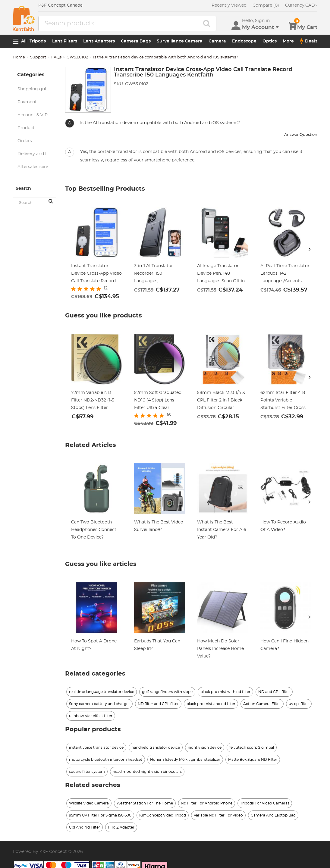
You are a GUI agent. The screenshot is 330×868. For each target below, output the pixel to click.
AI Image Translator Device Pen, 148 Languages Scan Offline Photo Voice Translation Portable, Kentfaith (222, 274)
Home (19, 57)
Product (26, 128)
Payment (27, 102)
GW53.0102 (77, 57)
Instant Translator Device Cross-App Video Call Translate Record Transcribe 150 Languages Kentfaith (96, 274)
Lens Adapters (99, 41)
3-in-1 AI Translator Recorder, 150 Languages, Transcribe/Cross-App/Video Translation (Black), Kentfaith (157, 274)
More (288, 41)
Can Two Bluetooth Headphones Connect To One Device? (94, 530)
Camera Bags (136, 41)
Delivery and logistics (37, 154)
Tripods (38, 41)
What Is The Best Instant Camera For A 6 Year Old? (222, 530)
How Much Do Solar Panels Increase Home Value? (220, 649)
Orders (25, 141)
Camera (217, 41)
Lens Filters (65, 41)
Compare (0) (266, 5)
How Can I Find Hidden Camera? (284, 645)
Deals (309, 41)
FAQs (56, 57)
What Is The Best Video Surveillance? (159, 526)
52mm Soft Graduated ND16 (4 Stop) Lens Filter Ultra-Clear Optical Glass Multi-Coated (158, 401)
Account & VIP (33, 115)
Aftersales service (36, 167)
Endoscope (244, 41)
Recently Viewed (229, 5)
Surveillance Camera (180, 41)
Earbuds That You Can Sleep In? (157, 645)
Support (38, 57)
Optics (270, 41)
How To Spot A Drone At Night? (94, 645)
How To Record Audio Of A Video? (283, 526)
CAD (301, 5)
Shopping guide (34, 89)
